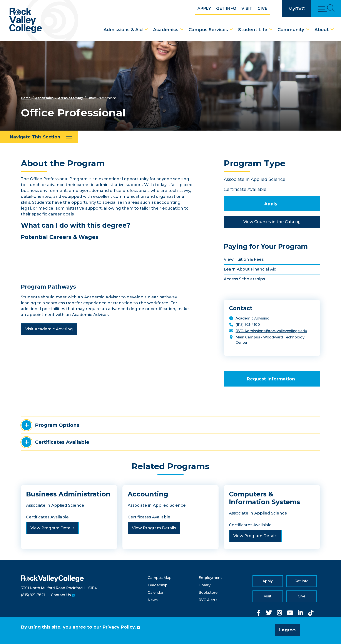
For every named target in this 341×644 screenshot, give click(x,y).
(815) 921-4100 (248, 325)
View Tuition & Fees (244, 259)
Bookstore (208, 593)
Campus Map (160, 578)
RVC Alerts (208, 600)
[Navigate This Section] (39, 137)
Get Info (226, 8)
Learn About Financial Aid (250, 269)
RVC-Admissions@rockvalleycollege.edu (271, 331)
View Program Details (52, 528)
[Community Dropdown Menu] (308, 30)
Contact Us (61, 595)
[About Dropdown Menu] (332, 30)
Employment (210, 578)
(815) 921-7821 (33, 595)
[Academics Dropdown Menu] (182, 30)
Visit (247, 8)
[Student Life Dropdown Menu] (271, 30)
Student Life (253, 30)
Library (205, 585)
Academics (166, 30)
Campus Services (208, 30)
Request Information (271, 379)
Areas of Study (70, 98)
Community (291, 30)
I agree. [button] (288, 630)
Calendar (156, 593)
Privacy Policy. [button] (119, 627)
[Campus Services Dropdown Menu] (231, 30)
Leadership (158, 585)
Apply (204, 8)
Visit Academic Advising (49, 329)
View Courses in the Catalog (272, 222)
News (153, 600)
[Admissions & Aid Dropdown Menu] (146, 30)
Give (262, 8)
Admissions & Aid (123, 30)
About (322, 30)
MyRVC (297, 9)
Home (26, 98)
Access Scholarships (244, 279)
